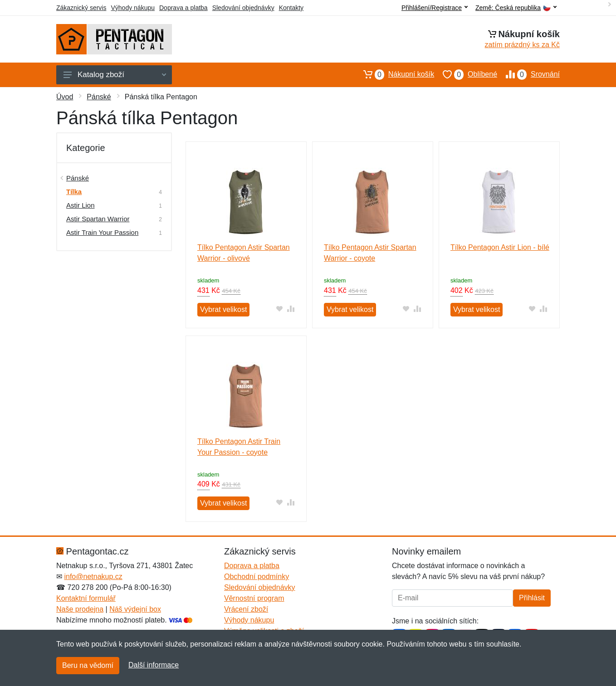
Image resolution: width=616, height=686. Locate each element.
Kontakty (291, 8)
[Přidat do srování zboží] (291, 309)
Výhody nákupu (133, 8)
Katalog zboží (115, 75)
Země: (516, 8)
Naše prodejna (80, 609)
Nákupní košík (394, 74)
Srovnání (528, 74)
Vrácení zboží (246, 609)
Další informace (154, 665)
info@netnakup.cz (93, 577)
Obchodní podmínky (257, 577)
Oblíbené (466, 74)
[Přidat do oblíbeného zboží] (280, 309)
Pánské (99, 97)
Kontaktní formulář (86, 598)
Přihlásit (532, 598)
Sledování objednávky (243, 8)
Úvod (65, 97)
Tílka (74, 192)
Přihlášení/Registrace (435, 8)
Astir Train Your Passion (102, 232)
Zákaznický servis (81, 8)
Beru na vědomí (88, 665)
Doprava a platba (183, 8)
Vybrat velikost (223, 309)
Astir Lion (81, 205)
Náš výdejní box (135, 609)
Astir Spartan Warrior (98, 219)
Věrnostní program (254, 598)
